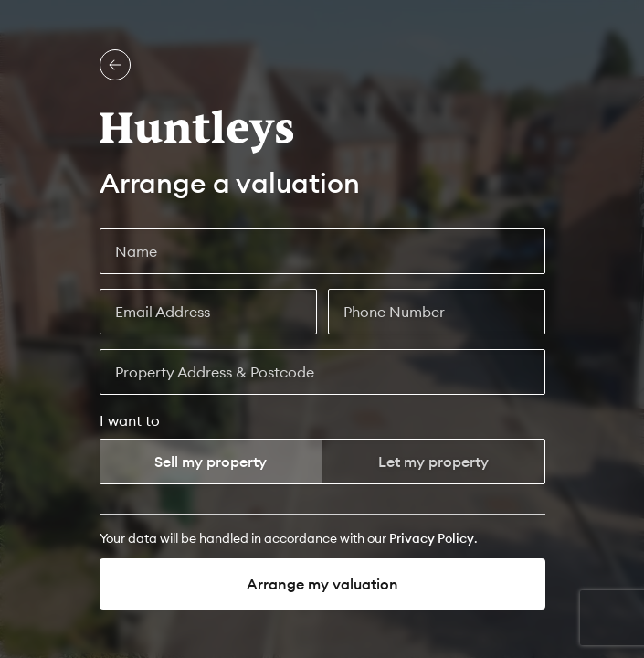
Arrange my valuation (322, 584)
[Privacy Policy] (432, 538)
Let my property (433, 462)
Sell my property (211, 462)
